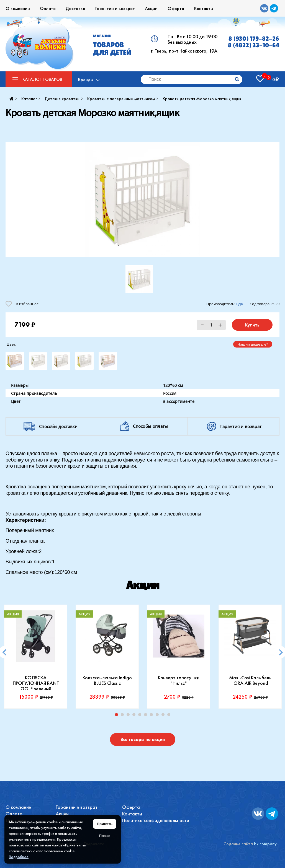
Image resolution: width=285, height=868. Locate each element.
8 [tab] (158, 716)
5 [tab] (141, 716)
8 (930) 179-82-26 (254, 39)
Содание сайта (238, 844)
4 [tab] (135, 716)
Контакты (204, 8)
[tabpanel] (36, 657)
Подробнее (19, 857)
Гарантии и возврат (115, 8)
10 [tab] (170, 716)
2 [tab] (124, 716)
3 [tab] (129, 716)
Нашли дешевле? (253, 344)
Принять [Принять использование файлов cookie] (105, 824)
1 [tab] (118, 716)
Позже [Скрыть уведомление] (105, 836)
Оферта (176, 8)
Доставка (75, 8)
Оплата (48, 8)
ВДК (240, 304)
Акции (151, 8)
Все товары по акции (143, 739)
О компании (18, 8)
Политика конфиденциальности (156, 820)
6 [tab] (147, 716)
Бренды (87, 79)
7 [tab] (153, 716)
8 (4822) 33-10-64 (254, 45)
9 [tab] (164, 716)
